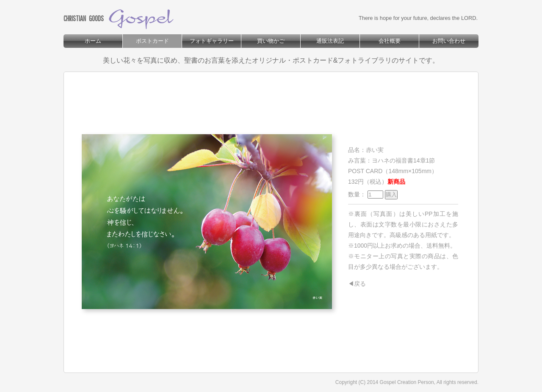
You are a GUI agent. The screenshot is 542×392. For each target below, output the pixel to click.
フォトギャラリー (212, 41)
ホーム (93, 41)
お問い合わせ (449, 41)
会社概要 (390, 41)
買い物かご (271, 41)
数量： (373, 194)
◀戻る (357, 284)
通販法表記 (330, 41)
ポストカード (152, 41)
